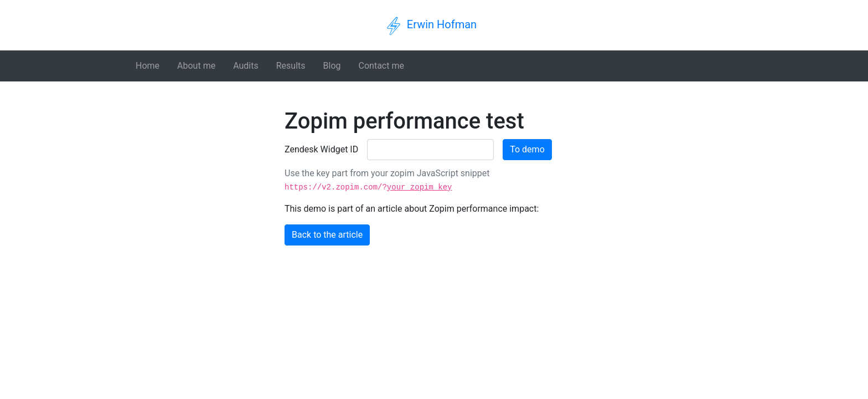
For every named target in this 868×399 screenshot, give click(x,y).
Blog (332, 66)
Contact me (381, 66)
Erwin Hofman (442, 24)
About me (196, 66)
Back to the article (327, 235)
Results (291, 66)
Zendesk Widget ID (321, 149)
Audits (246, 66)
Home (148, 66)
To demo (527, 149)
